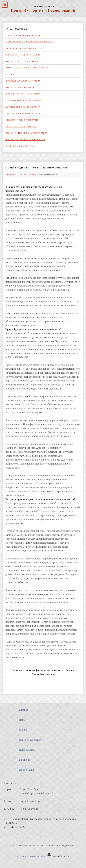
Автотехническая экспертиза (23, 107)
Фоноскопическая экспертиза (23, 100)
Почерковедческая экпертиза (23, 81)
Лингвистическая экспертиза (23, 94)
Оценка (10, 74)
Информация (26, 770)
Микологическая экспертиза (22, 120)
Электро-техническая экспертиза (25, 140)
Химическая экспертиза (20, 146)
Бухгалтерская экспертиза (21, 126)
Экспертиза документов (20, 87)
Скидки (23, 730)
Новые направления (30, 740)
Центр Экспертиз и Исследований (43, 10)
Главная (11, 174)
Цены (22, 720)
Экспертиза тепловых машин (23, 55)
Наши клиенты (27, 750)
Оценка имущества (25, 174)
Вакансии (24, 760)
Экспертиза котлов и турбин (22, 61)
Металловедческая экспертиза (24, 48)
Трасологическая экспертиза (23, 113)
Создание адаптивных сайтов (34, 856)
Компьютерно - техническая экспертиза (29, 42)
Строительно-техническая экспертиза (28, 68)
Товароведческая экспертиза (23, 35)
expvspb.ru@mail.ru (30, 801)
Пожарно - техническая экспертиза (26, 133)
